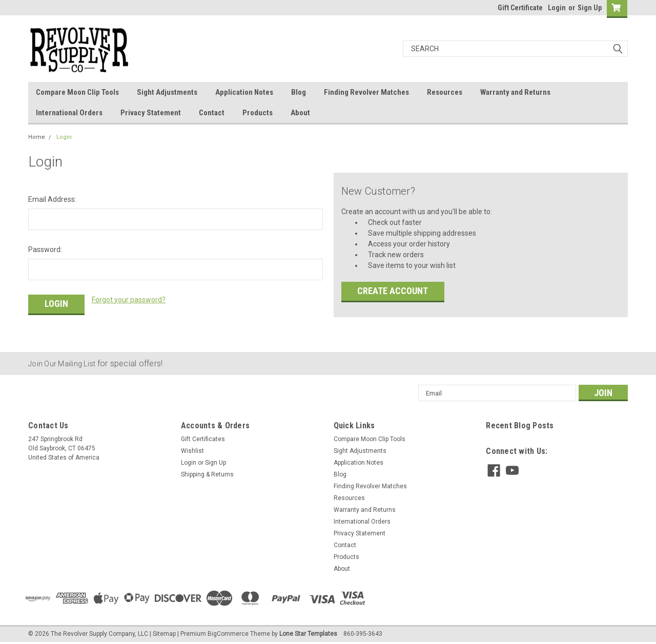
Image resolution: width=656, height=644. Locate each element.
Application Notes (244, 92)
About (300, 113)
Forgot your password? (129, 300)
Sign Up (590, 8)
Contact (212, 113)
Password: (45, 250)
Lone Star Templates (308, 634)
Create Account (393, 291)
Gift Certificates (203, 439)
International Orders (69, 113)
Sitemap (164, 634)
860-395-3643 (363, 634)
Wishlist (192, 451)
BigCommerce (228, 634)
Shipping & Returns (207, 474)
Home (37, 137)
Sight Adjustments (167, 92)
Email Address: (52, 199)
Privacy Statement (151, 113)
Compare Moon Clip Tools (77, 92)
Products (258, 113)
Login (557, 8)
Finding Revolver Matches (366, 92)
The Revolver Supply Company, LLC (99, 634)
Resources (445, 92)
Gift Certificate (520, 8)
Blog (299, 92)
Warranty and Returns (515, 92)
